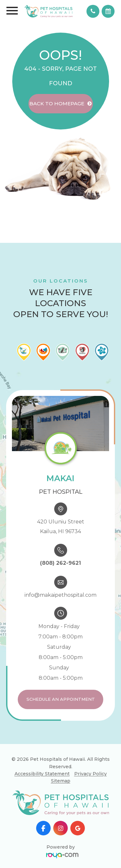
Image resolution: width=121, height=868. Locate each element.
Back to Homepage (57, 103)
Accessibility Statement (42, 774)
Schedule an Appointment (61, 699)
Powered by (62, 850)
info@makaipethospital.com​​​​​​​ (60, 595)
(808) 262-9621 (60, 563)
